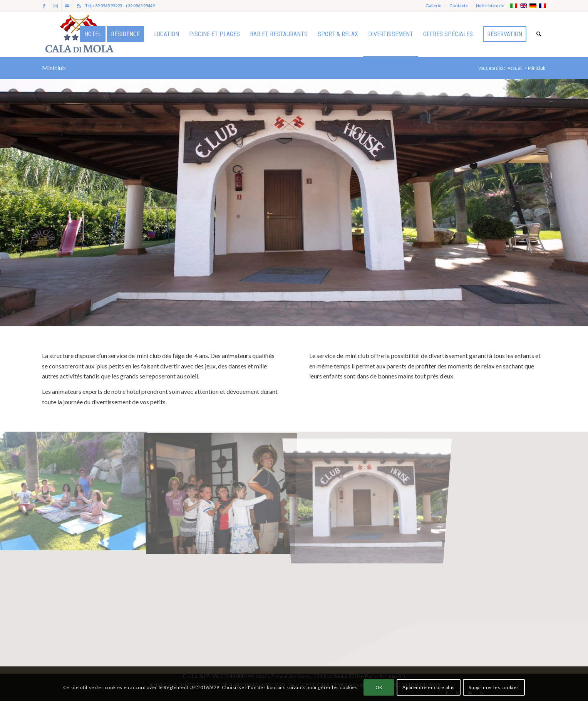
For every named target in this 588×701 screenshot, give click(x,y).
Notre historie (490, 6)
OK (379, 687)
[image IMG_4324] (74, 490)
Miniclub (54, 68)
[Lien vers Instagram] (56, 6)
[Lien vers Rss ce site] (79, 6)
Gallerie (433, 6)
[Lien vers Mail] (67, 6)
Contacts (459, 6)
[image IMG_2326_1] (221, 490)
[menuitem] (434, 6)
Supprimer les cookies (494, 687)
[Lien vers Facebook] (44, 6)
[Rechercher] (539, 34)
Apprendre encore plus (429, 687)
